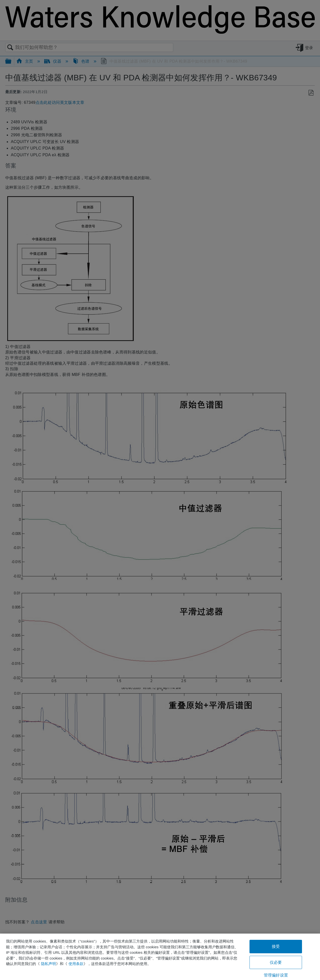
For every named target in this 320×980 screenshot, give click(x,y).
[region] (160, 957)
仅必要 (276, 962)
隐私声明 (48, 964)
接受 (276, 946)
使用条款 (76, 964)
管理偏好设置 (276, 975)
